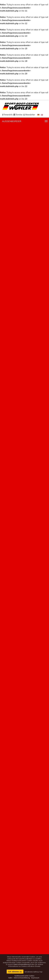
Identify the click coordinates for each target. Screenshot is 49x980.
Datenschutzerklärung (21, 964)
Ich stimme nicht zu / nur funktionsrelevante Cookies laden (25, 975)
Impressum (35, 978)
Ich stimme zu (15, 972)
